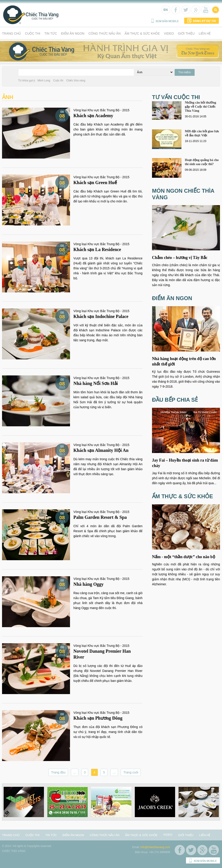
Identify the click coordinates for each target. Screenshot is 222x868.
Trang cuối (131, 772)
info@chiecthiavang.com (155, 847)
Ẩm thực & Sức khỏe (142, 33)
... (75, 772)
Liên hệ (205, 33)
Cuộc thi (33, 33)
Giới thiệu (186, 33)
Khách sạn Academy (93, 116)
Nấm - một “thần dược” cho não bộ (184, 557)
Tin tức (51, 33)
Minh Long (44, 81)
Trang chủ (11, 33)
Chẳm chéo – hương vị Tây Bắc (180, 258)
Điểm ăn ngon (73, 33)
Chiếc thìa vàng (76, 81)
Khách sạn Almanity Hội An (101, 450)
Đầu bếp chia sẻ (175, 400)
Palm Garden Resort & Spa (100, 517)
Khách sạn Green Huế (95, 183)
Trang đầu (58, 772)
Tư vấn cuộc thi (176, 97)
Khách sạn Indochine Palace (101, 316)
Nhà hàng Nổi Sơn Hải (96, 383)
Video (169, 33)
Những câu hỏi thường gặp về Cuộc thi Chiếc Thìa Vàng (200, 107)
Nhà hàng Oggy (88, 584)
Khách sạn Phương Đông (98, 718)
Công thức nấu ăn (104, 33)
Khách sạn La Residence (97, 249)
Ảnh (8, 97)
